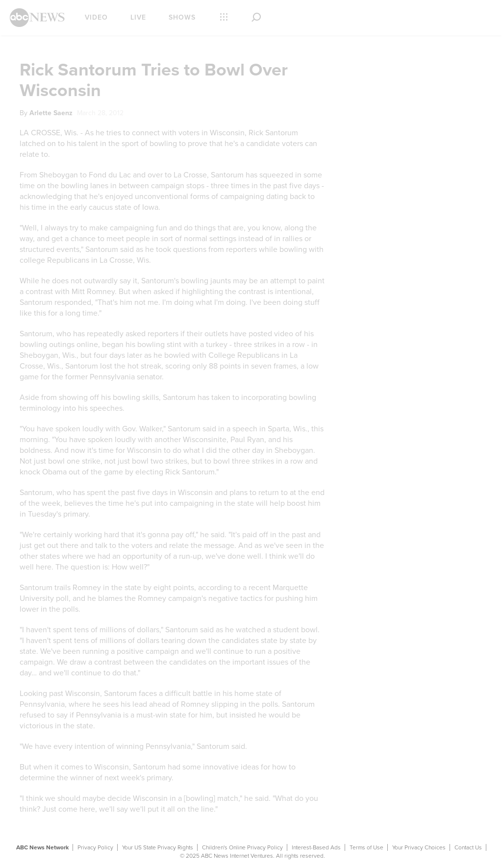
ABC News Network (42, 847)
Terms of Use (366, 847)
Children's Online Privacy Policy (242, 847)
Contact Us (468, 847)
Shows (182, 17)
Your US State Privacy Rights (158, 847)
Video (96, 17)
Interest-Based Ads (316, 847)
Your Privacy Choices (419, 847)
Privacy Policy (95, 847)
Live (138, 17)
